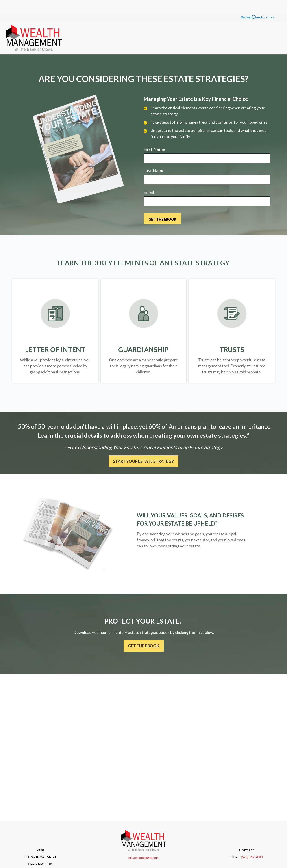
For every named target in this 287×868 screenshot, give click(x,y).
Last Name (154, 157)
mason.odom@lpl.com (143, 844)
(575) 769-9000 (252, 843)
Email (149, 179)
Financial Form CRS (147, 861)
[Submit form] (162, 205)
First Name (154, 136)
